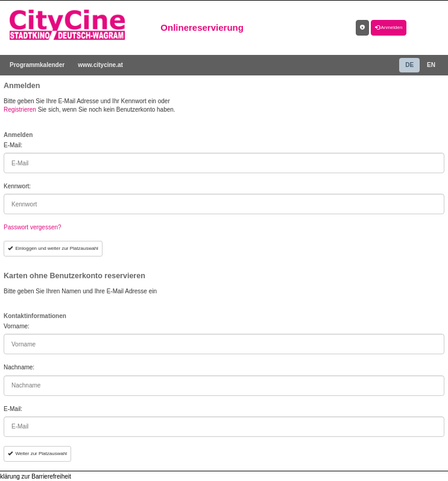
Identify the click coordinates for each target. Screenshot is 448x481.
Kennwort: (17, 186)
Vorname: (17, 326)
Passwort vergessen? (33, 227)
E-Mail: (13, 145)
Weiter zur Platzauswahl (37, 454)
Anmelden (389, 27)
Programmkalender (37, 65)
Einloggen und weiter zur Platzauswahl (53, 248)
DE (409, 65)
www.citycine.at (100, 65)
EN (431, 65)
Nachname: (19, 367)
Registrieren (20, 110)
